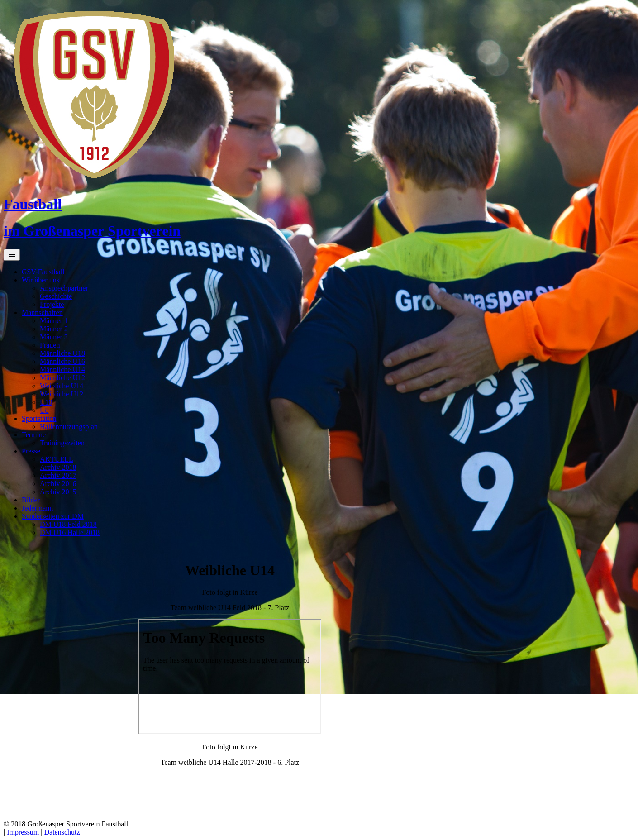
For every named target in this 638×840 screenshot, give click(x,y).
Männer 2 (54, 329)
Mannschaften (42, 313)
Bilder (31, 500)
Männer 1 (54, 321)
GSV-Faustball (43, 272)
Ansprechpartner (64, 288)
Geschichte (56, 296)
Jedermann (37, 508)
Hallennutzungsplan (69, 427)
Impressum (23, 832)
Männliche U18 (62, 353)
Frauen (50, 345)
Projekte (52, 304)
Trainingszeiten (62, 443)
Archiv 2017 (58, 475)
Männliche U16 (62, 361)
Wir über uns (40, 280)
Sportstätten (39, 418)
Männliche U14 (62, 370)
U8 (44, 410)
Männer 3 (54, 337)
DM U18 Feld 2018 (68, 524)
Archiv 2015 (58, 492)
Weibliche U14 (62, 386)
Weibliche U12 (62, 394)
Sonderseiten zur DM (53, 516)
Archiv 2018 (58, 467)
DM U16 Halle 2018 (70, 532)
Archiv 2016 (58, 484)
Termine (34, 435)
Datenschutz (62, 832)
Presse (31, 451)
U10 (46, 402)
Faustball (33, 204)
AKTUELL (57, 459)
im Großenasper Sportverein (92, 231)
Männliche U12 (62, 378)
